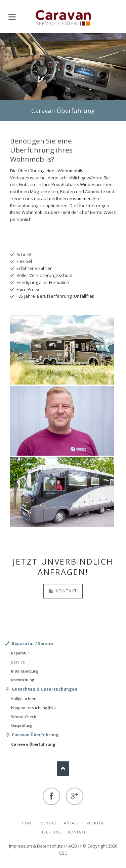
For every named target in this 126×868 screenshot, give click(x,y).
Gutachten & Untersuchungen (45, 689)
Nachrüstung (23, 680)
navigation (12, 17)
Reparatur (20, 653)
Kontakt (66, 591)
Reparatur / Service (33, 644)
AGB (73, 846)
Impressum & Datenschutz (36, 846)
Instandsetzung (25, 671)
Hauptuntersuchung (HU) (33, 708)
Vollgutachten (24, 699)
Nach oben (63, 769)
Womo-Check (24, 717)
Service (18, 662)
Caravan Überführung (35, 735)
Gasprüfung (22, 725)
